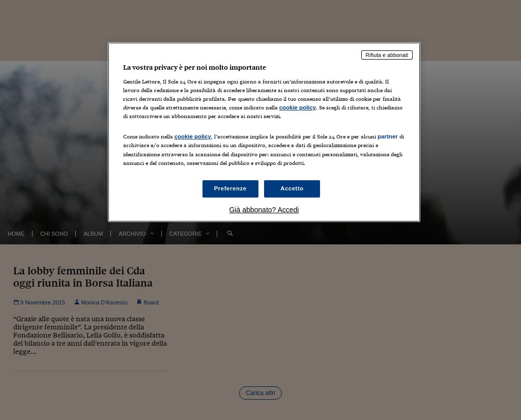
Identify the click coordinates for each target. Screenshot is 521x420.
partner (388, 136)
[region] (264, 132)
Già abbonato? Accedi (264, 210)
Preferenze (230, 188)
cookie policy (298, 107)
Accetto (292, 188)
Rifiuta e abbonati (387, 55)
